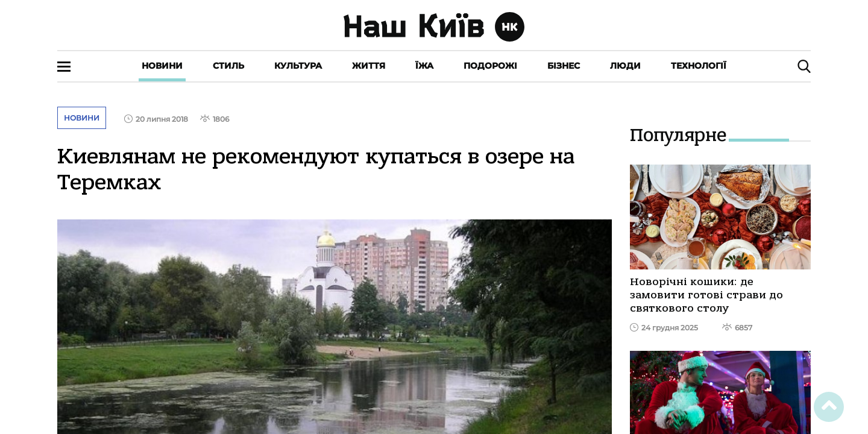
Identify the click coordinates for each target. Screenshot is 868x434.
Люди (625, 66)
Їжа (424, 66)
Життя (369, 66)
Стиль (228, 66)
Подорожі (490, 66)
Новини (162, 66)
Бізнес (564, 66)
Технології (699, 66)
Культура (298, 66)
